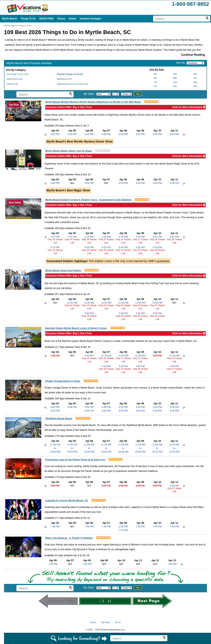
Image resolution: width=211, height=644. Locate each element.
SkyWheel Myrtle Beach (59, 419)
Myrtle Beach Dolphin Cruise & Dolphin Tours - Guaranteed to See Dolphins (88, 200)
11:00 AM (72, 303)
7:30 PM (55, 527)
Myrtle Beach (10, 19)
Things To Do (28, 19)
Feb (175, 74)
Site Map (105, 622)
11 (109, 601)
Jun (195, 78)
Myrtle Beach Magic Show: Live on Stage (69, 151)
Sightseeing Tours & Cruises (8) (72, 84)
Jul (155, 82)
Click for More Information (189, 107)
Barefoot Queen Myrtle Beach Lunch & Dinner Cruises (76, 328)
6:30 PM (89, 247)
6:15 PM (55, 247)
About (93, 622)
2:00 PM (123, 527)
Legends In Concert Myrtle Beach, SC (67, 501)
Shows (61, 19)
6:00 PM (55, 134)
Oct (155, 86)
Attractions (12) (64, 79)
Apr (155, 78)
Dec (195, 86)
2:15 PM (55, 237)
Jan (155, 74)
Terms (118, 622)
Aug (175, 82)
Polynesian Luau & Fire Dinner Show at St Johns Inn (75, 460)
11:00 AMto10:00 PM (55, 448)
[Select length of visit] (126, 94)
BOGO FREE (46, 19)
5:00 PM (55, 486)
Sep (195, 82)
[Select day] (116, 94)
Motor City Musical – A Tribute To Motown (69, 538)
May (175, 78)
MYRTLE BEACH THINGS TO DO (18, 26)
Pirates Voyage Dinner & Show (63, 381)
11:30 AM (106, 356)
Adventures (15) (15, 79)
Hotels (72, 19)
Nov (175, 86)
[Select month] (103, 94)
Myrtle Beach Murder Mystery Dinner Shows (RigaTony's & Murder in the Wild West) (93, 102)
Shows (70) (12, 84)
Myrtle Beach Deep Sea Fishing (63, 271)
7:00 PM (53, 564)
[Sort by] (195, 63)
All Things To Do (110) (18, 74)
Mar (195, 74)
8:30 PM (55, 411)
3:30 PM (89, 313)
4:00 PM (55, 183)
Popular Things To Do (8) (70, 74)
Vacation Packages (91, 19)
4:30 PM (55, 356)
